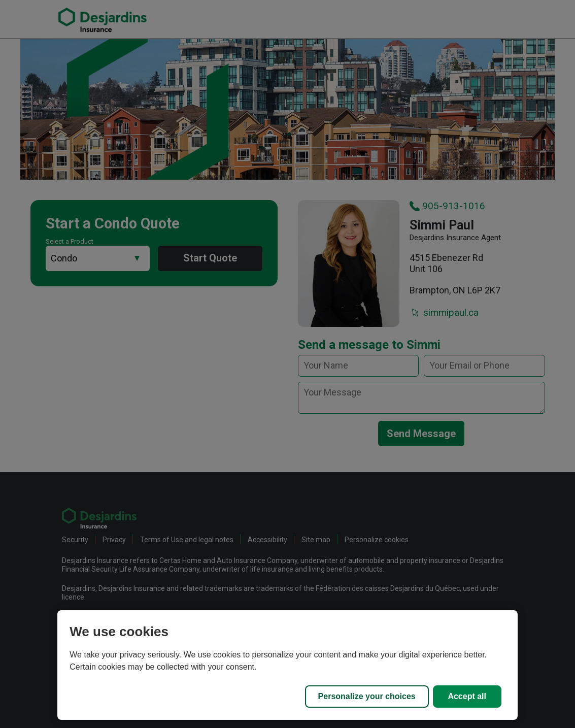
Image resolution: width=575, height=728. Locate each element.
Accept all (467, 696)
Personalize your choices (367, 696)
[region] (287, 665)
